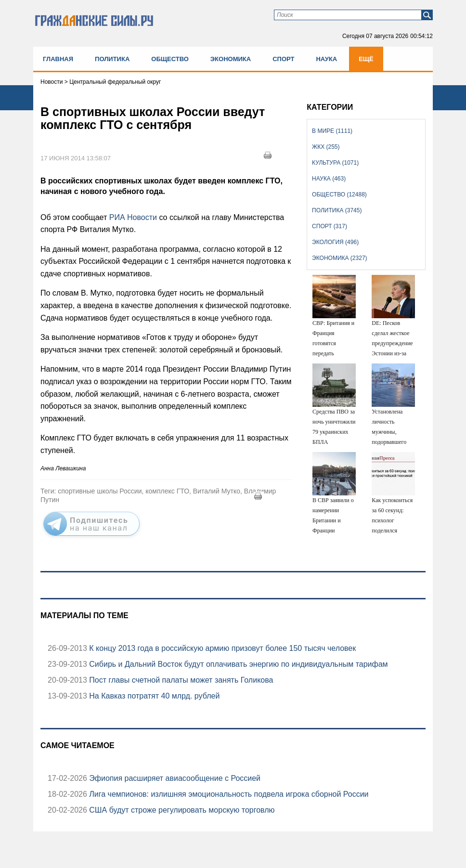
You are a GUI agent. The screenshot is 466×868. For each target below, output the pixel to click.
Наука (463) (329, 179)
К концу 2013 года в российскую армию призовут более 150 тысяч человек (221, 648)
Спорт (283, 59)
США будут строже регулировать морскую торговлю (181, 810)
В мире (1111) (332, 131)
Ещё (366, 59)
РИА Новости (133, 217)
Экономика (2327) (339, 258)
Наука (326, 59)
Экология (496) (335, 242)
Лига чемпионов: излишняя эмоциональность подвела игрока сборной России (228, 794)
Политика (112, 59)
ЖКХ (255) (326, 147)
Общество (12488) (339, 194)
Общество (170, 59)
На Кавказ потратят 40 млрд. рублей (154, 696)
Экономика (231, 59)
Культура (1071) (335, 163)
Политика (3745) (337, 210)
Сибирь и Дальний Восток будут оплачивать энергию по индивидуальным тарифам (238, 664)
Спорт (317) (330, 226)
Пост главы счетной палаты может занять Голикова (180, 680)
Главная (58, 59)
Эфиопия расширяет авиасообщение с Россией (174, 778)
